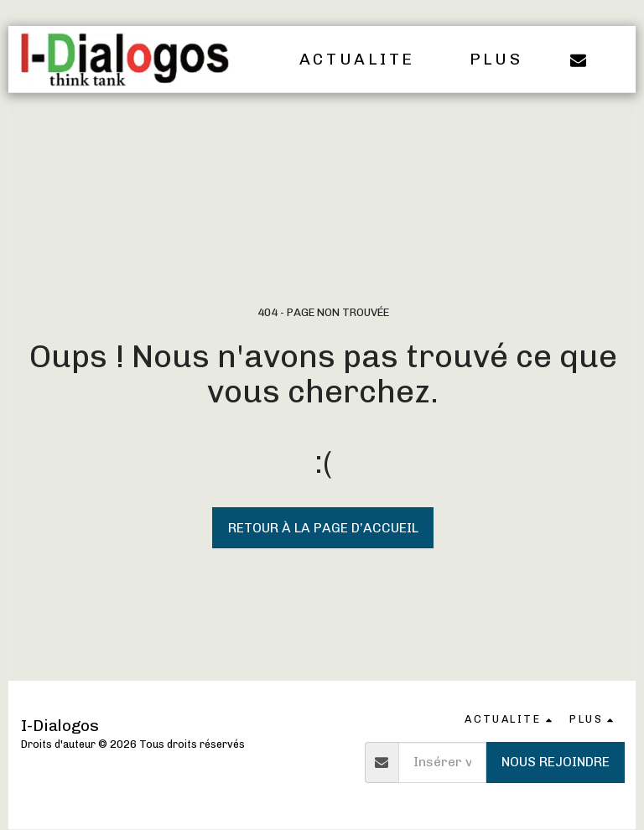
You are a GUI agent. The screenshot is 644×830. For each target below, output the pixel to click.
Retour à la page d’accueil (323, 528)
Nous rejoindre (556, 762)
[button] (369, 60)
